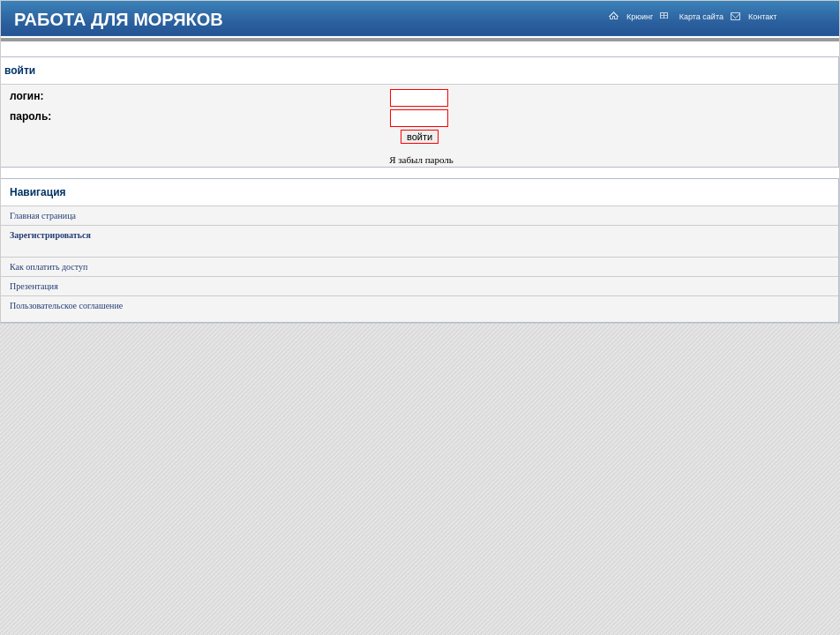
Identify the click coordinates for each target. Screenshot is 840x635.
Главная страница (43, 216)
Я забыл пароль (421, 160)
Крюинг (640, 17)
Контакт (762, 17)
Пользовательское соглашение (66, 306)
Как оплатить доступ (49, 267)
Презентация (34, 286)
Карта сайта (700, 17)
